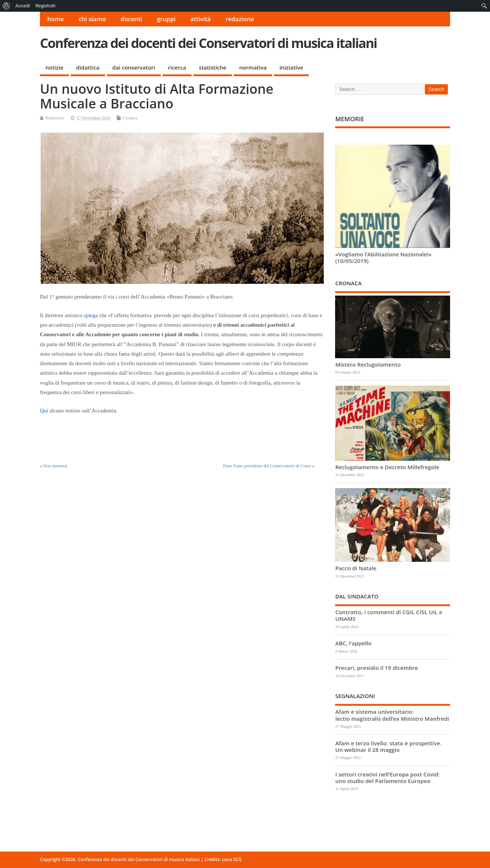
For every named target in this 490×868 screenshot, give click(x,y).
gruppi (166, 19)
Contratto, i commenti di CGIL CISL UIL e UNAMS (389, 615)
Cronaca (130, 118)
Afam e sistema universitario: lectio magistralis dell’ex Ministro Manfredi (392, 715)
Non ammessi (55, 466)
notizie (54, 67)
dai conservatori (134, 67)
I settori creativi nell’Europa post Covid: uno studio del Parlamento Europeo (387, 778)
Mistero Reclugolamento (368, 364)
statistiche (213, 67)
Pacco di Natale (356, 568)
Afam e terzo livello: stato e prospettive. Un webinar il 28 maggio (388, 746)
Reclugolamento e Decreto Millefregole (387, 467)
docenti (131, 19)
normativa (253, 67)
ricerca (177, 67)
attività (201, 19)
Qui (44, 411)
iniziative (291, 67)
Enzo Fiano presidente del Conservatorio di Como (267, 466)
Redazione (55, 118)
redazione (240, 19)
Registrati (45, 6)
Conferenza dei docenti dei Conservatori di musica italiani (208, 43)
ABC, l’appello (353, 643)
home (55, 19)
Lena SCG (232, 859)
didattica (88, 67)
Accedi (23, 6)
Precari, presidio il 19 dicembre (376, 668)
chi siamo (92, 19)
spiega (91, 315)
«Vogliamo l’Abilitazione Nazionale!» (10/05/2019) (383, 257)
